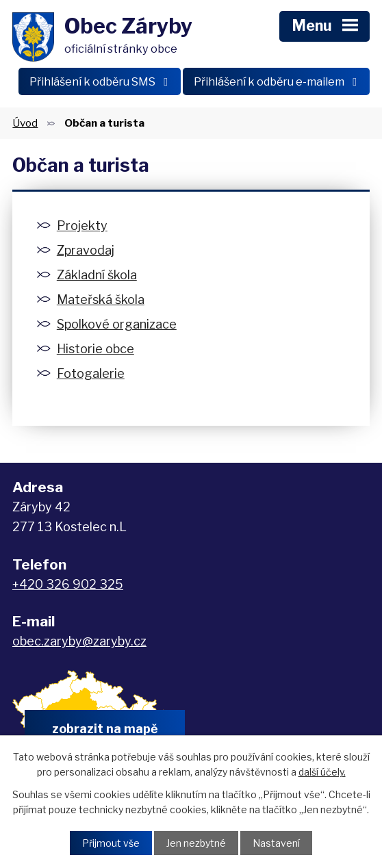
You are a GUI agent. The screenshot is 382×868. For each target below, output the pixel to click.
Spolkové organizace (117, 324)
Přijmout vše (111, 843)
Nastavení (276, 843)
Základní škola (97, 275)
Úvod (25, 123)
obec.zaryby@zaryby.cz (79, 641)
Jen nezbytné (196, 843)
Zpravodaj (86, 250)
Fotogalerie (91, 373)
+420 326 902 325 (68, 584)
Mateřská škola (101, 299)
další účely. (322, 772)
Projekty (82, 226)
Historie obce (95, 349)
